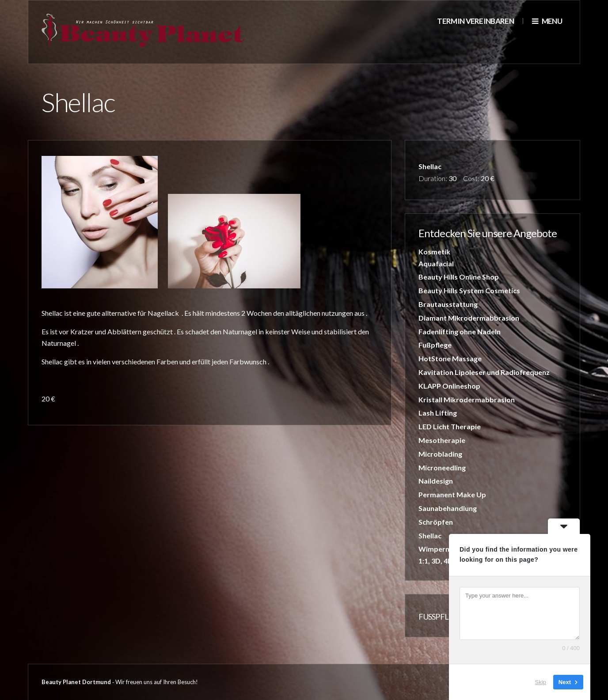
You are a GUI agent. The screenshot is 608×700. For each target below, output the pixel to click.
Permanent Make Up (452, 494)
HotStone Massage (450, 358)
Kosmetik (434, 252)
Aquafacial (436, 263)
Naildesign (436, 481)
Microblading (440, 454)
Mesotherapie (442, 440)
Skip (541, 682)
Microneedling (442, 467)
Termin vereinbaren (475, 21)
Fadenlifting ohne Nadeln (460, 331)
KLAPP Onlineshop (449, 386)
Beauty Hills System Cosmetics (469, 290)
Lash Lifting (438, 413)
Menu (547, 21)
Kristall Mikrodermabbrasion (467, 399)
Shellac (430, 535)
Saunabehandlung (448, 508)
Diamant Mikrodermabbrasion (469, 318)
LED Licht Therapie (450, 426)
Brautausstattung (448, 304)
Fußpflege (435, 345)
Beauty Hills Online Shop (459, 277)
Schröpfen (436, 522)
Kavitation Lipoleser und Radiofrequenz (484, 372)
